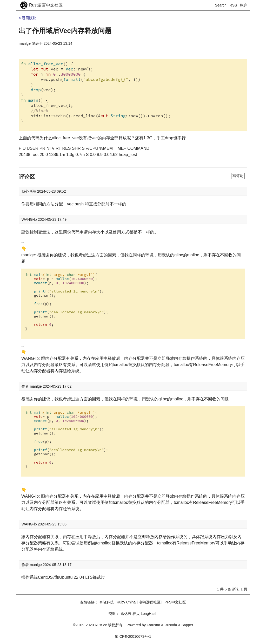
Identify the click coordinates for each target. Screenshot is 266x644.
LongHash (149, 614)
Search (221, 5)
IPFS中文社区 (175, 602)
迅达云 (126, 614)
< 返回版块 (28, 18)
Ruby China (126, 602)
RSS (233, 5)
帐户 (244, 5)
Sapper (187, 625)
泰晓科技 (107, 602)
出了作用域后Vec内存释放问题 (65, 31)
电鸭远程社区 (150, 602)
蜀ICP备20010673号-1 (133, 636)
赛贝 (136, 614)
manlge (25, 43)
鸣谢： (114, 614)
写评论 (238, 176)
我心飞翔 (29, 191)
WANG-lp (30, 219)
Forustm (153, 625)
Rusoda (171, 625)
